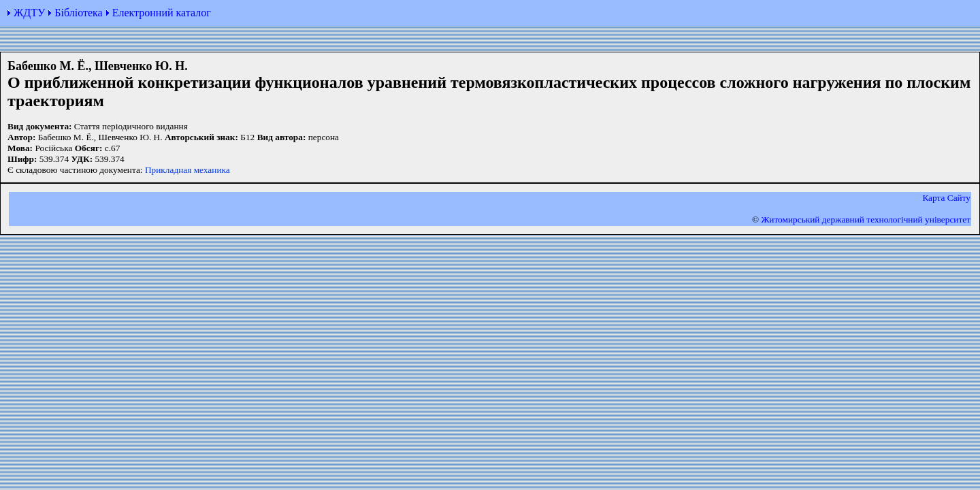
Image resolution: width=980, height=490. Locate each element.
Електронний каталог (162, 13)
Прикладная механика (187, 170)
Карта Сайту (946, 198)
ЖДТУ (29, 13)
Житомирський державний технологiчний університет (866, 219)
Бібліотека (78, 13)
